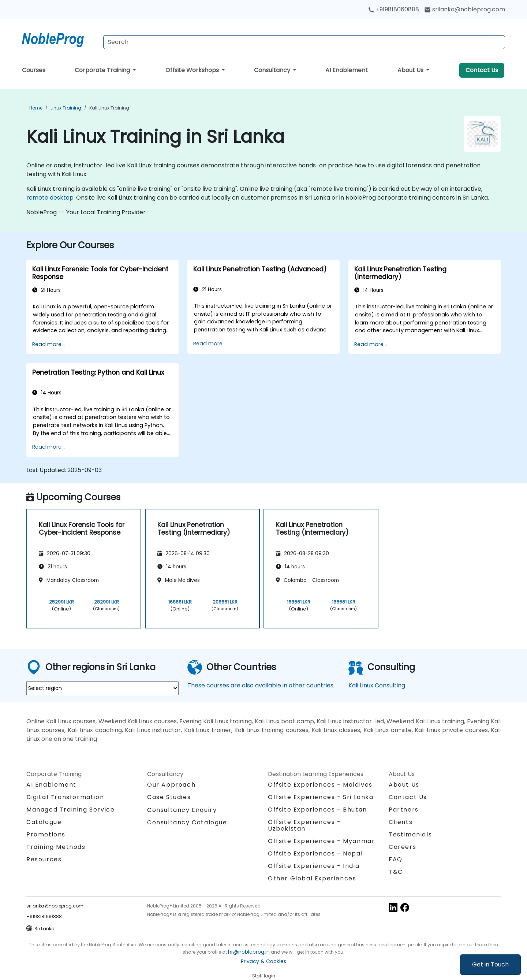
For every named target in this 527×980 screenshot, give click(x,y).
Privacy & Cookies (263, 961)
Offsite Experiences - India (314, 866)
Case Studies (169, 797)
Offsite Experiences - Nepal (315, 853)
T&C (396, 872)
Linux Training (66, 108)
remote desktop (50, 198)
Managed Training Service (70, 810)
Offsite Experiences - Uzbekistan (304, 825)
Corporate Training (103, 70)
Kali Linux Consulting (377, 685)
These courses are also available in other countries (260, 685)
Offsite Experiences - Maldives (320, 785)
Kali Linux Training (109, 108)
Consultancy (273, 70)
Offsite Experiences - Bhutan (317, 810)
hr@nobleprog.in (249, 952)
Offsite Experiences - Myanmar (321, 841)
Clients (401, 822)
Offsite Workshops (193, 70)
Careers (402, 847)
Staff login (264, 976)
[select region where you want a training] (102, 688)
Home (36, 108)
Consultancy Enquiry (182, 810)
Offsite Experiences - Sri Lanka (321, 797)
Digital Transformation (65, 797)
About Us (411, 70)
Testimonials (410, 834)
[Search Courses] (304, 42)
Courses (34, 70)
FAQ (396, 859)
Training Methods (56, 847)
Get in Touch (490, 964)
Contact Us (482, 70)
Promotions (46, 834)
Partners (404, 810)
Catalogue (44, 822)
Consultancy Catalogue (187, 822)
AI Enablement (347, 70)
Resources (44, 859)
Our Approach (171, 785)
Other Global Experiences (312, 878)
